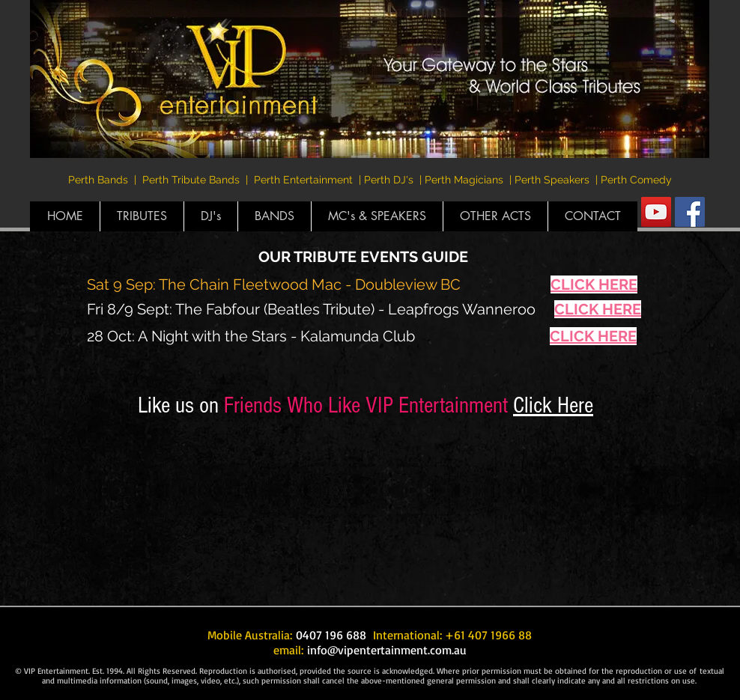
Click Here (553, 405)
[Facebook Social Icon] (690, 212)
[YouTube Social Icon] (656, 212)
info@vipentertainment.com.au (387, 650)
